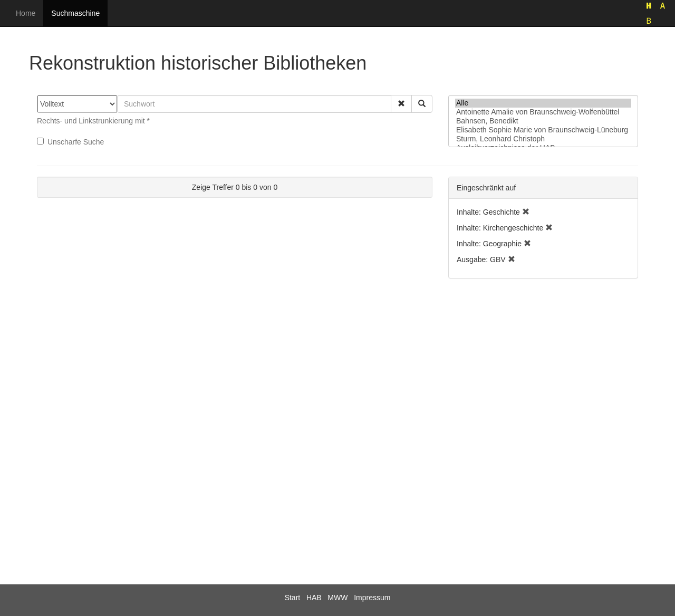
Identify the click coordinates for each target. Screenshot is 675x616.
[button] (401, 104)
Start (293, 598)
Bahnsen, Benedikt (543, 121)
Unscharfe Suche (70, 142)
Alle (543, 103)
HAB (314, 598)
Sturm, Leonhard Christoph (543, 139)
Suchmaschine (75, 13)
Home (26, 13)
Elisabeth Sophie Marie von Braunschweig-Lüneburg (543, 130)
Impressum (372, 598)
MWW (337, 598)
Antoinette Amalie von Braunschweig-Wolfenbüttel (543, 112)
